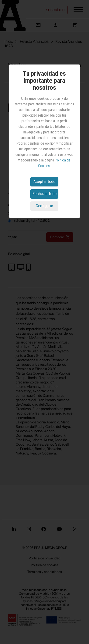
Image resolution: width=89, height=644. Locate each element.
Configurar (44, 206)
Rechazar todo (44, 194)
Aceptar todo (44, 181)
